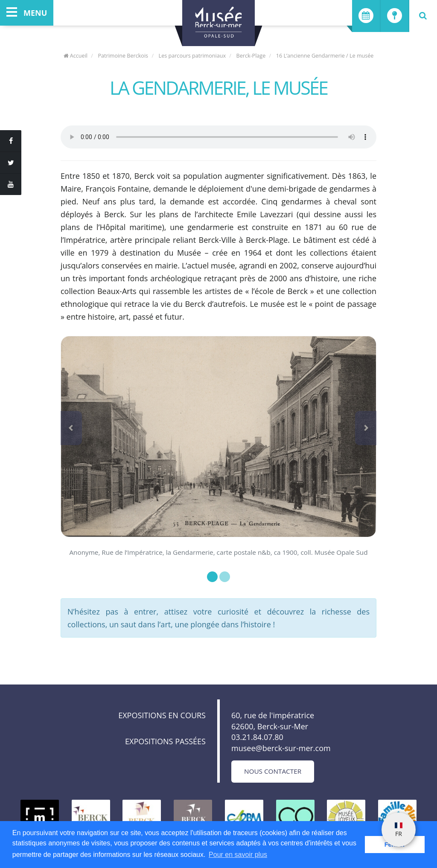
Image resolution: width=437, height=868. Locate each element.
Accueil (76, 56)
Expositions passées (165, 741)
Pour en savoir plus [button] (238, 855)
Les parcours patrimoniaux (192, 56)
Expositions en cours (162, 715)
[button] (71, 428)
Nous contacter (273, 771)
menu (27, 13)
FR (399, 830)
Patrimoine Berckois (123, 56)
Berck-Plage (251, 56)
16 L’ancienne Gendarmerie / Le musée (325, 56)
